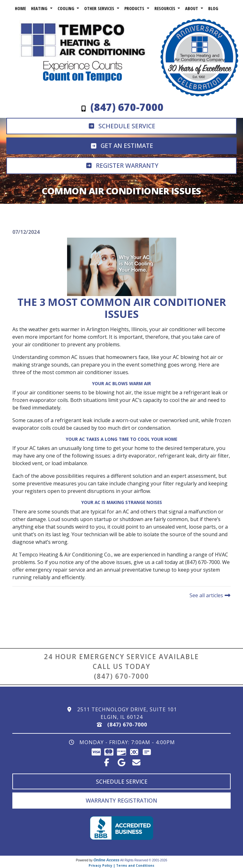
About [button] (192, 8)
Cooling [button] (67, 8)
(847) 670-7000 (121, 676)
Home (20, 8)
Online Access (106, 860)
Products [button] (135, 8)
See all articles (210, 595)
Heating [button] (40, 8)
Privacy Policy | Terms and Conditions (121, 865)
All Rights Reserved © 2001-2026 (144, 860)
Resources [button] (165, 8)
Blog (213, 8)
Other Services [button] (100, 8)
